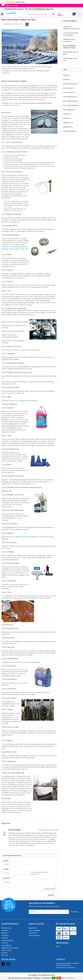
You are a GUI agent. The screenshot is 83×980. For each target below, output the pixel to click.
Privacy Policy (6, 950)
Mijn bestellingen (35, 930)
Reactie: (7, 878)
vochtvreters (12, 674)
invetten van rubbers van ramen (18, 537)
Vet (32, 276)
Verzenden (5, 935)
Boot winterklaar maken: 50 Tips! (18, 20)
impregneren (44, 641)
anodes (67, 79)
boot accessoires (70, 84)
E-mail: (7, 869)
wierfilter (12, 157)
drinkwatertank (7, 455)
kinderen (67, 118)
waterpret (68, 127)
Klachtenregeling (7, 940)
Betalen (4, 933)
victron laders (46, 303)
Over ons (5, 943)
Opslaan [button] (51, 895)
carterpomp (16, 209)
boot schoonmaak (71, 101)
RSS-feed (5, 955)
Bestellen (5, 930)
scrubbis (17, 573)
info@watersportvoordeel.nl (66, 968)
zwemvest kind (70, 131)
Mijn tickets (33, 933)
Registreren (33, 928)
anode (67, 75)
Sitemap (4, 953)
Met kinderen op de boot (70, 59)
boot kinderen (69, 92)
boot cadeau (69, 88)
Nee (59, 978)
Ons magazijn (6, 945)
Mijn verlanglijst (34, 935)
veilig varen (68, 123)
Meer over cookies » (68, 978)
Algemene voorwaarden (10, 948)
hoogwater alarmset (15, 756)
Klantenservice (7, 928)
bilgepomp (24, 400)
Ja (54, 978)
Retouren (5, 938)
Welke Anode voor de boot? (71, 53)
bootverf (67, 114)
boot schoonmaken (71, 105)
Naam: (7, 861)
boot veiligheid (69, 110)
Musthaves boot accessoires (69, 40)
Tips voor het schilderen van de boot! (71, 28)
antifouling (5, 589)
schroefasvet (24, 287)
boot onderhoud (70, 97)
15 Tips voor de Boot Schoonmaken (71, 34)
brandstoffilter (22, 229)
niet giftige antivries (13, 424)
